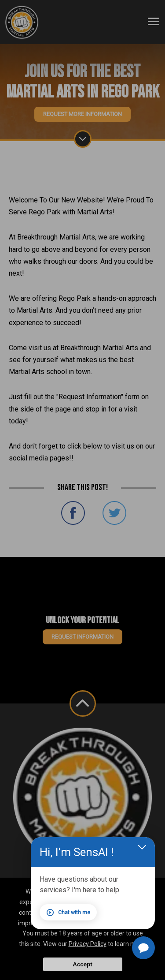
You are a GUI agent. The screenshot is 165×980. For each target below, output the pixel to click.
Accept (82, 964)
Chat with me (71, 913)
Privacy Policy (88, 944)
